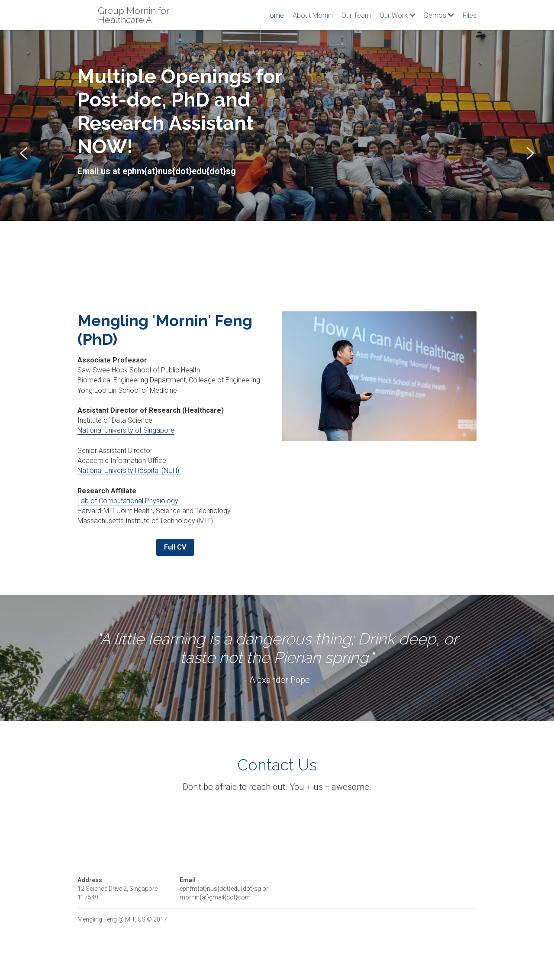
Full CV (175, 547)
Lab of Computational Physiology (128, 501)
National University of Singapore (126, 430)
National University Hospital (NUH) (128, 471)
